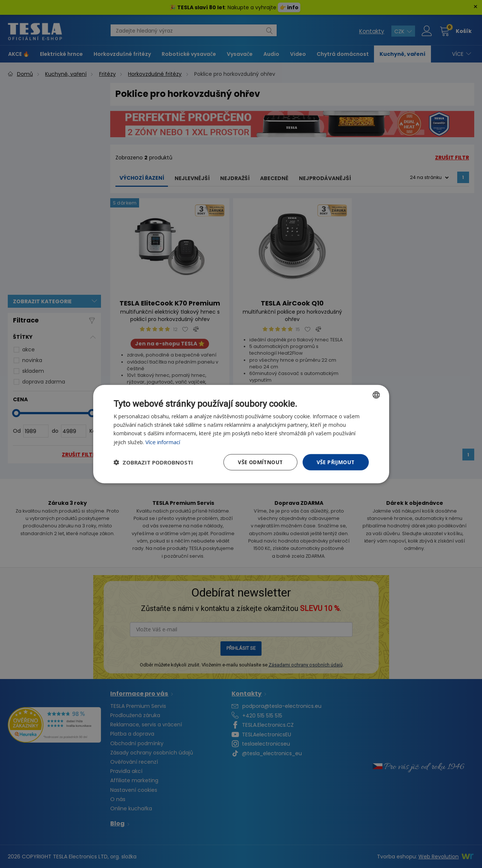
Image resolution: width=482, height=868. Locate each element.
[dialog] (241, 434)
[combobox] (376, 395)
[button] (153, 462)
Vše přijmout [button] (335, 462)
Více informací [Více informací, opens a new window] (163, 442)
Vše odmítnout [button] (259, 462)
